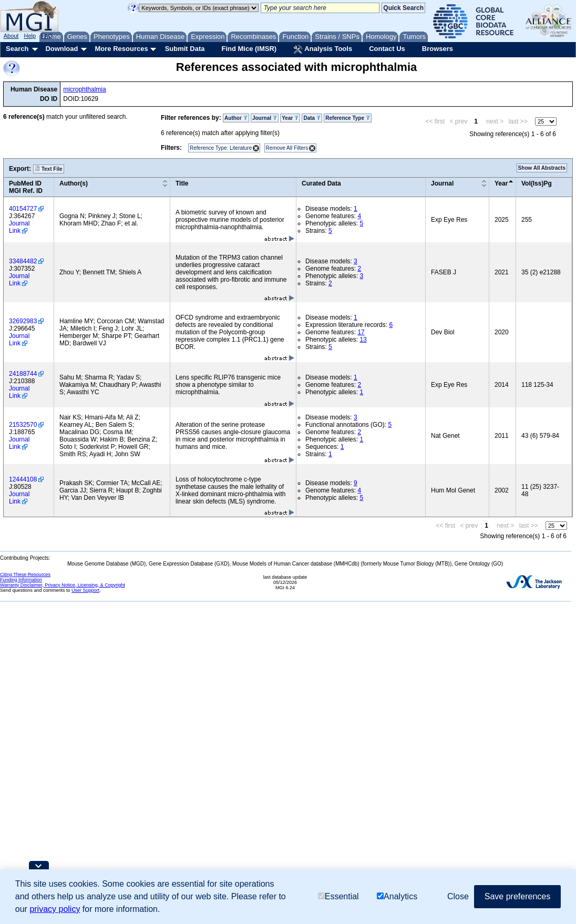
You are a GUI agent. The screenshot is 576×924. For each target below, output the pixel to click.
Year (290, 118)
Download (61, 49)
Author (236, 118)
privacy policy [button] (55, 909)
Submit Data (185, 49)
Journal (265, 118)
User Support (85, 590)
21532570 (23, 425)
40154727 (23, 209)
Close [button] (458, 896)
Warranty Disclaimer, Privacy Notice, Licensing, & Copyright (63, 585)
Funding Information (21, 580)
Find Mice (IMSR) (249, 49)
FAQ (47, 36)
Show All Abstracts (542, 168)
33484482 (23, 261)
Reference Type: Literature (221, 148)
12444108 (23, 479)
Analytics (397, 896)
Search (17, 49)
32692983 (23, 321)
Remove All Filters (287, 148)
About (11, 36)
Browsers (438, 49)
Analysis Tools (323, 49)
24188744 (23, 374)
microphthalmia (84, 89)
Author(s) (74, 183)
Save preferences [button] (517, 896)
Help (30, 36)
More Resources (121, 49)
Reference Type (348, 118)
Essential (338, 896)
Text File (49, 169)
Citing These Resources (25, 574)
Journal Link (19, 227)
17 (361, 332)
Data (312, 118)
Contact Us (387, 49)
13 (363, 340)
